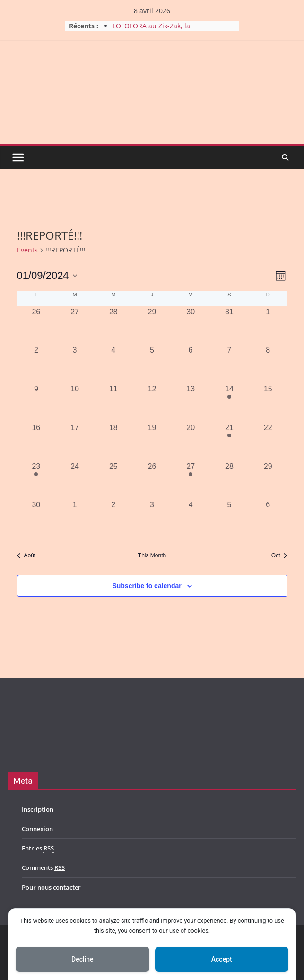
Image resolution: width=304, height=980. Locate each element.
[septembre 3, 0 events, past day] (75, 364)
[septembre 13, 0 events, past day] (191, 403)
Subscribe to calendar (147, 586)
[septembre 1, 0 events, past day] (268, 326)
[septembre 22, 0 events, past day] (268, 442)
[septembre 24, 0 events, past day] (75, 480)
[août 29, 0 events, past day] (152, 326)
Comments (43, 868)
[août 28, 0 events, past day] (113, 326)
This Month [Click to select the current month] (152, 555)
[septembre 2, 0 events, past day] (36, 364)
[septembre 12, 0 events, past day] (152, 403)
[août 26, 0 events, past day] (36, 326)
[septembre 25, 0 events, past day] (113, 480)
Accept (222, 959)
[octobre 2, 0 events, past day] (113, 519)
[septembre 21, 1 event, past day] (229, 442)
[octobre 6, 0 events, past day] (268, 519)
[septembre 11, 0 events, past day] (113, 403)
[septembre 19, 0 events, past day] (152, 442)
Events (27, 250)
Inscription (38, 809)
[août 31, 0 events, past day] (229, 326)
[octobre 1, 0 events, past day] (75, 519)
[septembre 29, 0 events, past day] (268, 480)
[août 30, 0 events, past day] (191, 326)
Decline (82, 959)
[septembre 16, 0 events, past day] (36, 442)
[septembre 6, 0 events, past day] (191, 364)
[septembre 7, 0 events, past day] (229, 364)
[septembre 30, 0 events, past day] (36, 519)
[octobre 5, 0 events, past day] (229, 519)
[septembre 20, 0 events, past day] (191, 442)
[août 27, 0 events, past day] (75, 326)
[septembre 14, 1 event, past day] (229, 403)
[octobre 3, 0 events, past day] (152, 519)
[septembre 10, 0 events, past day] (75, 403)
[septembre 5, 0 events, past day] (152, 364)
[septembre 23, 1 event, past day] (36, 480)
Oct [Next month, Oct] (279, 555)
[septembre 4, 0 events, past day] (113, 364)
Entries (38, 848)
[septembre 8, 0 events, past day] (268, 364)
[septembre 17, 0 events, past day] (75, 442)
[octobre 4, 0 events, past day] (191, 519)
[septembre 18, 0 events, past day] (113, 442)
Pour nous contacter (51, 887)
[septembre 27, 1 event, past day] (191, 480)
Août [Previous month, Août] (26, 555)
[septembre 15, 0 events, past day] (268, 403)
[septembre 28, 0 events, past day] (229, 480)
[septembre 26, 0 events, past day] (152, 480)
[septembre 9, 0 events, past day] (36, 403)
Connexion (37, 829)
